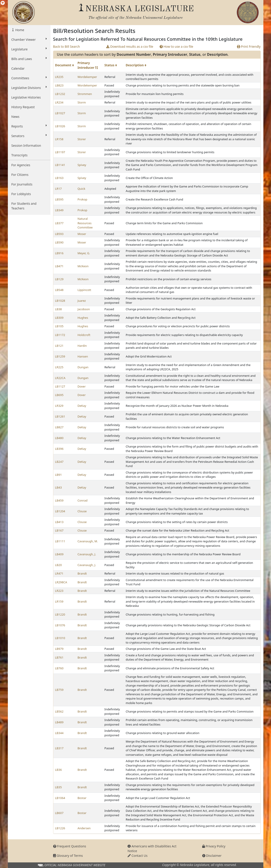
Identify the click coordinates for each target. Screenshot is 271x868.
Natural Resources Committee (85, 223)
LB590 (59, 242)
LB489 (59, 722)
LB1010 (60, 638)
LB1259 (60, 356)
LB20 (59, 565)
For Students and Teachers (24, 206)
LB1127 (60, 386)
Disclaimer (212, 856)
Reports (29, 126)
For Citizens (20, 175)
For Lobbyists (21, 194)
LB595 (59, 199)
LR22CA (60, 378)
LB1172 (60, 335)
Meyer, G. (84, 253)
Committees (29, 78)
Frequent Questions (70, 846)
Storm (82, 102)
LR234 (59, 102)
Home (19, 30)
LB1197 (60, 152)
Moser (82, 234)
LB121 (59, 346)
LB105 (59, 326)
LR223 (59, 591)
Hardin (82, 346)
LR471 (59, 573)
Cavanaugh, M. (88, 541)
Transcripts (20, 155)
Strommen (85, 94)
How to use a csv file (177, 46)
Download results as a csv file (130, 46)
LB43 (59, 487)
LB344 (59, 733)
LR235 (59, 77)
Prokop (82, 199)
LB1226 (60, 828)
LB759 (59, 690)
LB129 (59, 279)
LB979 (59, 649)
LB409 (59, 554)
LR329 (59, 406)
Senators (29, 136)
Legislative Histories (26, 97)
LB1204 (60, 511)
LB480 (59, 438)
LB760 (59, 668)
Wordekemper (87, 77)
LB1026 (60, 126)
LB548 (59, 290)
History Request (23, 107)
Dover (82, 386)
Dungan (83, 367)
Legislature (29, 49)
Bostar (82, 798)
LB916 (59, 253)
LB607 (59, 813)
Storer (82, 139)
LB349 (59, 210)
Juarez (82, 301)
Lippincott (84, 290)
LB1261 (60, 416)
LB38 (59, 309)
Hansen (83, 356)
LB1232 (60, 94)
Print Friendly (249, 46)
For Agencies (21, 165)
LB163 (59, 178)
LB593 (59, 234)
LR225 (59, 367)
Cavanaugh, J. (87, 554)
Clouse (82, 511)
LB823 (59, 85)
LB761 (59, 657)
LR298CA (61, 582)
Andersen (84, 828)
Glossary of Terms (68, 856)
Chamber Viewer (29, 39)
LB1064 (60, 798)
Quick (81, 189)
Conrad (83, 500)
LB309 (59, 318)
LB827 (59, 427)
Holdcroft (84, 335)
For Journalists (22, 184)
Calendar (18, 68)
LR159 (59, 601)
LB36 (59, 770)
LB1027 (60, 113)
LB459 (59, 500)
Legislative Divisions (29, 88)
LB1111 (60, 541)
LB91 (59, 475)
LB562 (59, 711)
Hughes (83, 318)
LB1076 (60, 625)
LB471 (59, 266)
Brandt (82, 573)
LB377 (59, 223)
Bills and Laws (29, 59)
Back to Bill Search (67, 46)
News (15, 117)
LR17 (59, 189)
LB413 (59, 522)
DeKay (82, 406)
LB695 (59, 395)
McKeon (83, 266)
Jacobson (84, 309)
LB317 (59, 748)
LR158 (59, 139)
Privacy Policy (214, 846)
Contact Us (138, 856)
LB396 (59, 449)
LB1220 (60, 614)
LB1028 (60, 301)
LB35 (59, 787)
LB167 (59, 530)
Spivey (82, 165)
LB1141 (60, 165)
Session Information (26, 145)
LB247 (59, 462)
